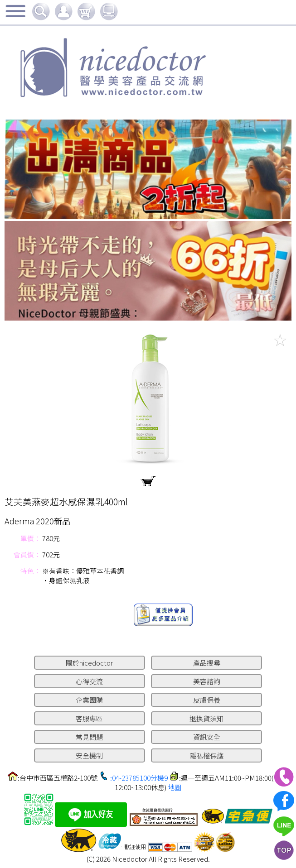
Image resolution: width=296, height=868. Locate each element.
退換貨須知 (206, 718)
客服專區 (89, 718)
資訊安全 (207, 737)
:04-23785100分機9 (139, 778)
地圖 (175, 787)
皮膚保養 (207, 700)
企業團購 (89, 700)
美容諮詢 (207, 681)
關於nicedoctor (89, 663)
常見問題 (89, 737)
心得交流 (89, 681)
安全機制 (89, 755)
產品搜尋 (207, 663)
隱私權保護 (206, 755)
